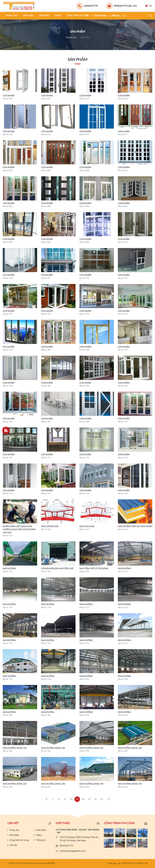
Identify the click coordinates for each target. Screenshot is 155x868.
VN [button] (149, 6)
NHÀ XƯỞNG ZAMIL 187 (15, 784)
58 (71, 799)
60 (83, 799)
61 (89, 799)
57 (65, 799)
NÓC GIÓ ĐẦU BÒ (50, 527)
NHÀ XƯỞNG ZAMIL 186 (130, 748)
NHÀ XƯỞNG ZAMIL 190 (130, 784)
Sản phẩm (44, 16)
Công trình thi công (78, 16)
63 (102, 799)
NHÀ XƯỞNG (9, 569)
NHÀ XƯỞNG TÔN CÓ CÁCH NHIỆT (135, 527)
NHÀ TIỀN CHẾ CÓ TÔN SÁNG (94, 569)
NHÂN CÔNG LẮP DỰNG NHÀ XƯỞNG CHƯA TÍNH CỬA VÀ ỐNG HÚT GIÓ (19, 530)
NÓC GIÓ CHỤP (87, 527)
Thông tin (100, 16)
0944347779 (66, 846)
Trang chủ (12, 16)
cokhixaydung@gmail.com (72, 851)
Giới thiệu (28, 16)
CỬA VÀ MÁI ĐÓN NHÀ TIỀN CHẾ (57, 569)
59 (77, 799)
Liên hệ (115, 16)
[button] (151, 16)
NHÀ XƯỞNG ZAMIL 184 (53, 748)
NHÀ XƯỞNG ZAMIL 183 (15, 748)
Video (58, 16)
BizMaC (51, 863)
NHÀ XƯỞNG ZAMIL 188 (53, 784)
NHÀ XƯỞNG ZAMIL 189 (91, 784)
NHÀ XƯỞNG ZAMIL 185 (91, 748)
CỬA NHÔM (9, 96)
